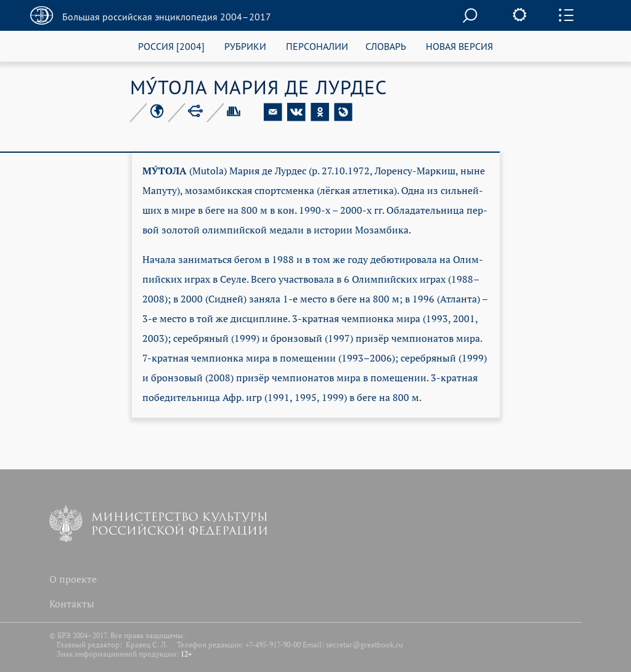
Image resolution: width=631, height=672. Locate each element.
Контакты (72, 604)
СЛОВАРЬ (386, 46)
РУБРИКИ (245, 46)
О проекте (73, 579)
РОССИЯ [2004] (171, 46)
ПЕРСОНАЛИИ (317, 46)
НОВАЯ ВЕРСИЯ (459, 46)
